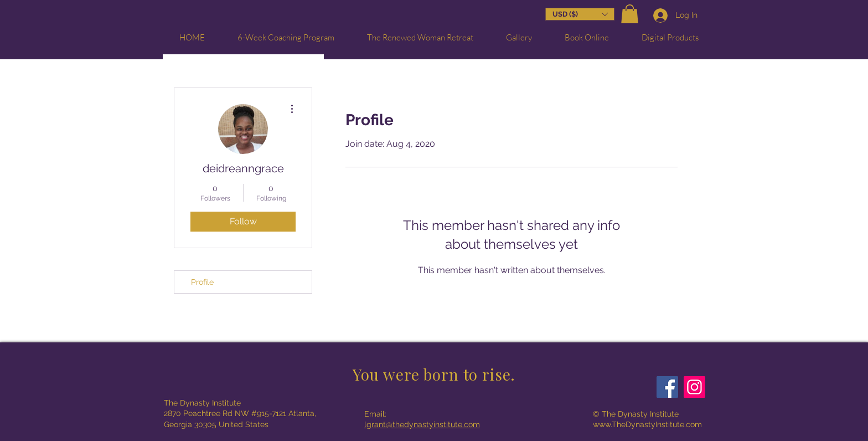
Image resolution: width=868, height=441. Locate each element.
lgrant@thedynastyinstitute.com (422, 424)
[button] (630, 15)
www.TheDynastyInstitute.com (647, 424)
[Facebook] (667, 387)
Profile (202, 282)
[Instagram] (694, 387)
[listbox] (580, 14)
